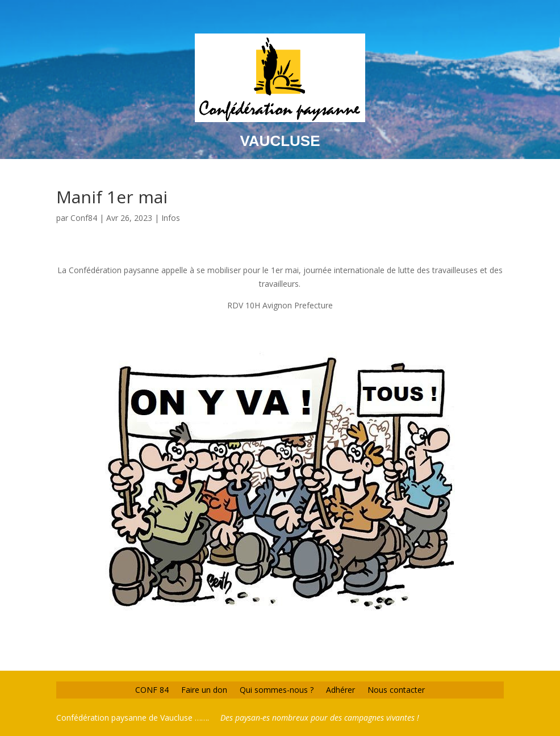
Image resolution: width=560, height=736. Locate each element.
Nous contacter (396, 689)
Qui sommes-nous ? (277, 689)
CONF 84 (152, 689)
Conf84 (84, 218)
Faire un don (204, 689)
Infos (171, 218)
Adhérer (340, 689)
